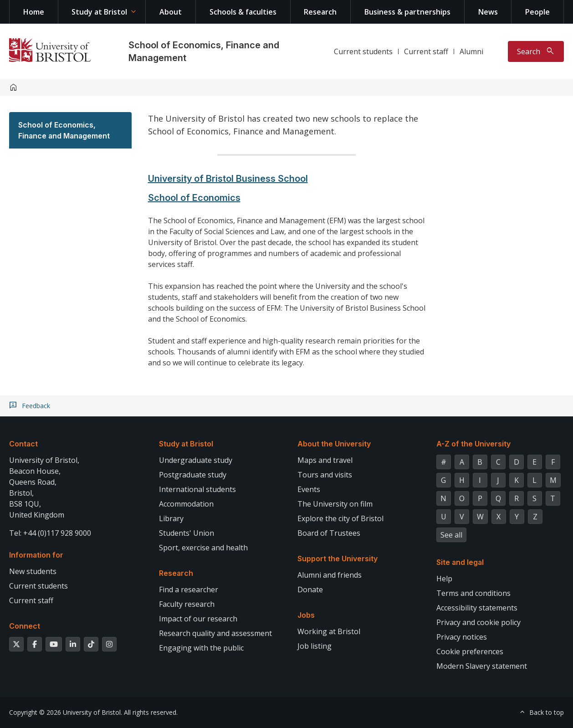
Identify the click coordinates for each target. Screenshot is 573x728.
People (537, 12)
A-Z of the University (473, 444)
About (171, 12)
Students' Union (187, 533)
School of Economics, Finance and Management (64, 130)
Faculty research (187, 604)
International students (197, 489)
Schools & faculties (243, 12)
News (488, 12)
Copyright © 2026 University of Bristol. (66, 712)
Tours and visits (325, 475)
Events (309, 489)
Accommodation (186, 504)
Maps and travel (325, 460)
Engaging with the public (201, 648)
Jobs (306, 615)
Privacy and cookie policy (478, 622)
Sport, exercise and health (203, 548)
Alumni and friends (330, 575)
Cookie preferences (470, 651)
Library (171, 518)
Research (320, 12)
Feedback (36, 406)
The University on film (335, 504)
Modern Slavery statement (482, 666)
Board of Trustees (329, 533)
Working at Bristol (329, 631)
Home (34, 12)
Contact (23, 444)
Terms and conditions (473, 593)
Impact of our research (198, 619)
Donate (310, 590)
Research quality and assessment (215, 633)
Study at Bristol (99, 12)
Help (444, 579)
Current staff (426, 51)
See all (451, 535)
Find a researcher (189, 590)
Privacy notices (462, 637)
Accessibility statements (477, 608)
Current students (363, 51)
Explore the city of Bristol (340, 518)
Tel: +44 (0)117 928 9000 (50, 533)
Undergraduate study (196, 460)
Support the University (338, 559)
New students (33, 571)
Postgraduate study (193, 475)
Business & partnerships (407, 12)
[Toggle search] (536, 51)
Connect (25, 626)
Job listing (315, 646)
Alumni (471, 51)
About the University (334, 444)
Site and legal (460, 562)
